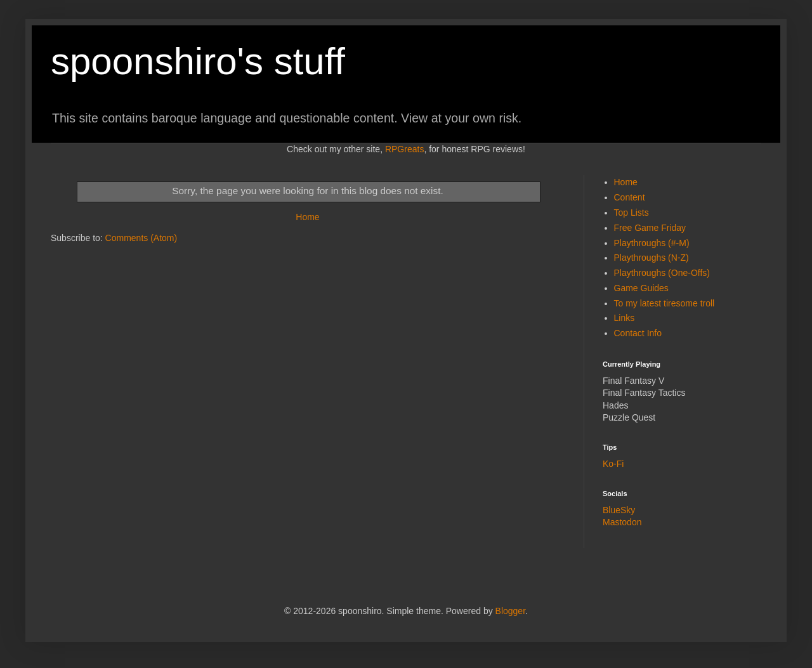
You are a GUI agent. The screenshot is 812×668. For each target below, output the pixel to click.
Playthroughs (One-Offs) (662, 273)
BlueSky (619, 510)
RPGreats (404, 149)
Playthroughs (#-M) (652, 243)
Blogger (510, 611)
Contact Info (638, 333)
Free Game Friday (650, 228)
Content (630, 197)
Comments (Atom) (141, 238)
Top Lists (632, 213)
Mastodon (622, 522)
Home (307, 217)
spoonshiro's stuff (198, 61)
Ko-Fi (613, 464)
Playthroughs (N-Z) (652, 258)
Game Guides (641, 288)
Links (625, 318)
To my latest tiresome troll (665, 303)
